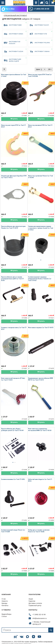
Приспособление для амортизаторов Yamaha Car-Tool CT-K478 (13, 228)
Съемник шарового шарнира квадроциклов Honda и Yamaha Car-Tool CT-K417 (40, 279)
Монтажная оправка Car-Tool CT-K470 (41, 328)
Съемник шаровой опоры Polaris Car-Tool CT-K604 (13, 531)
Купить (14, 119)
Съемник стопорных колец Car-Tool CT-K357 (14, 329)
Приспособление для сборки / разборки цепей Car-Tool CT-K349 (12, 430)
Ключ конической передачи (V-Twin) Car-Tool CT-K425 (13, 379)
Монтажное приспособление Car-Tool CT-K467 (14, 76)
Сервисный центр (35, 606)
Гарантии (32, 602)
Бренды (4, 604)
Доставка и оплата (35, 604)
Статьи (4, 617)
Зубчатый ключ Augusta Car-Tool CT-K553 (40, 481)
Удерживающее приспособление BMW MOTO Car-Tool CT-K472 (41, 379)
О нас (4, 599)
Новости (5, 602)
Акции (31, 599)
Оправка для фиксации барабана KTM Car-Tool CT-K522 (14, 177)
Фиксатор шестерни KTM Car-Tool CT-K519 (14, 126)
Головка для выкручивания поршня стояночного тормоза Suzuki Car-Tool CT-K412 (41, 228)
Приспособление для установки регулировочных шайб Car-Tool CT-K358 (13, 279)
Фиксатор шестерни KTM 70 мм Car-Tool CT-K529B (40, 76)
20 (50, 70)
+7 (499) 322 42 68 (39, 615)
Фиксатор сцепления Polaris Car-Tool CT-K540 (41, 177)
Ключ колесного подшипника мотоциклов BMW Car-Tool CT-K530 (40, 430)
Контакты (5, 606)
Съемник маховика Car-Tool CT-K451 (13, 480)
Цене (41, 70)
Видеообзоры (6, 615)
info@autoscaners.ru (40, 619)
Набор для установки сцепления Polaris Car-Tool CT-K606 (39, 531)
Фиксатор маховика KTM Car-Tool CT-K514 (40, 126)
